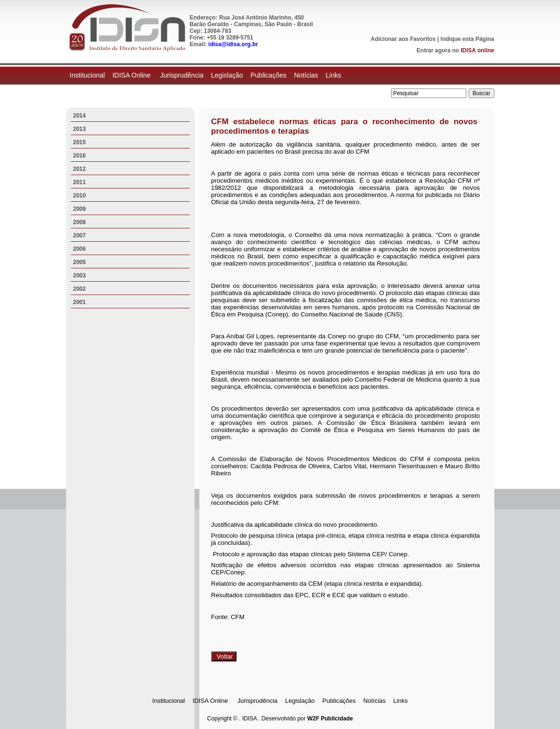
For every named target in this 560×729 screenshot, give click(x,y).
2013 (80, 129)
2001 (80, 302)
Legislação (227, 75)
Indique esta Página (467, 39)
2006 (80, 249)
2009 (80, 209)
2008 (80, 222)
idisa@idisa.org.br (233, 44)
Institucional (88, 75)
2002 (80, 289)
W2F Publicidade (330, 719)
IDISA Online (132, 75)
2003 (80, 276)
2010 (80, 196)
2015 (80, 142)
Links (334, 75)
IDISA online (477, 50)
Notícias (306, 75)
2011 (80, 182)
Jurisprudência (182, 75)
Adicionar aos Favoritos (403, 39)
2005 (80, 262)
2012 (80, 169)
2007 (80, 236)
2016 (80, 156)
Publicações (268, 75)
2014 (80, 116)
